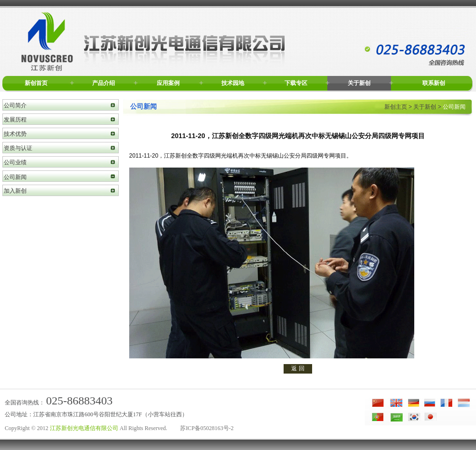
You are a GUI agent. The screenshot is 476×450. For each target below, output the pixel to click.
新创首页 (36, 83)
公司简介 (15, 105)
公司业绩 (15, 162)
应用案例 (168, 83)
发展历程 (15, 120)
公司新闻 (15, 177)
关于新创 (359, 83)
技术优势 (15, 134)
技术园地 (233, 83)
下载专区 (296, 83)
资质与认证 (18, 148)
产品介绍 (104, 83)
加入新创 (15, 191)
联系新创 (434, 83)
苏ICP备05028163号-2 (207, 428)
